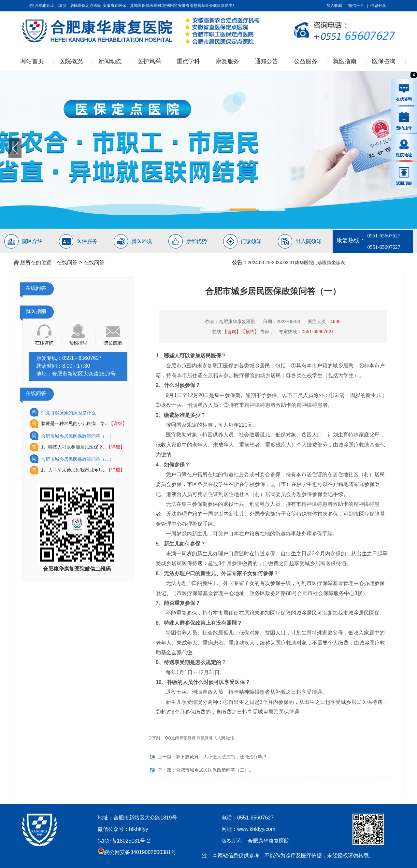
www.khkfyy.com (256, 829)
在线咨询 (404, 92)
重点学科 (188, 61)
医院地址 (404, 148)
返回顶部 (404, 176)
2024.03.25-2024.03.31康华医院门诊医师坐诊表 (296, 263)
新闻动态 (110, 61)
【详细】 (118, 423)
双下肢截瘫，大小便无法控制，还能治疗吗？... (223, 757)
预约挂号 (404, 121)
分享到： (156, 738)
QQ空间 (172, 738)
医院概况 (71, 61)
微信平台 (356, 6)
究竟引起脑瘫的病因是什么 (68, 413)
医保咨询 (384, 61)
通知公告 (266, 61)
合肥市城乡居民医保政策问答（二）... (214, 770)
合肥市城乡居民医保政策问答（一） (78, 436)
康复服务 (227, 61)
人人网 (219, 738)
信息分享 (378, 6)
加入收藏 (334, 6)
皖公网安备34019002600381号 (137, 852)
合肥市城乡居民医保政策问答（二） (78, 459)
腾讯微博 (205, 738)
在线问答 (67, 262)
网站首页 (32, 61)
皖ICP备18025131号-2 (124, 841)
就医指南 (345, 61)
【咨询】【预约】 (241, 332)
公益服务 (306, 61)
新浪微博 (188, 738)
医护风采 (149, 61)
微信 (230, 738)
